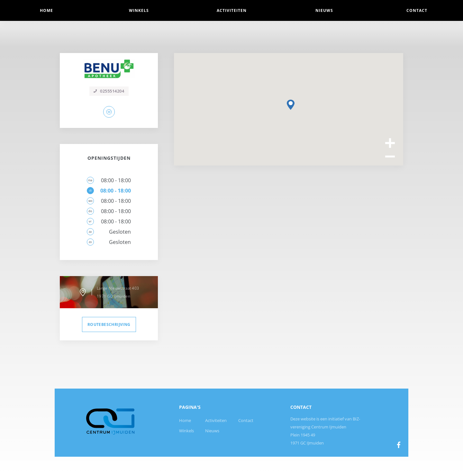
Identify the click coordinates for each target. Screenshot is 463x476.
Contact (246, 420)
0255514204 (109, 91)
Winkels (186, 431)
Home (185, 420)
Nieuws (212, 431)
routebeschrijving (109, 324)
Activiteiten (216, 420)
